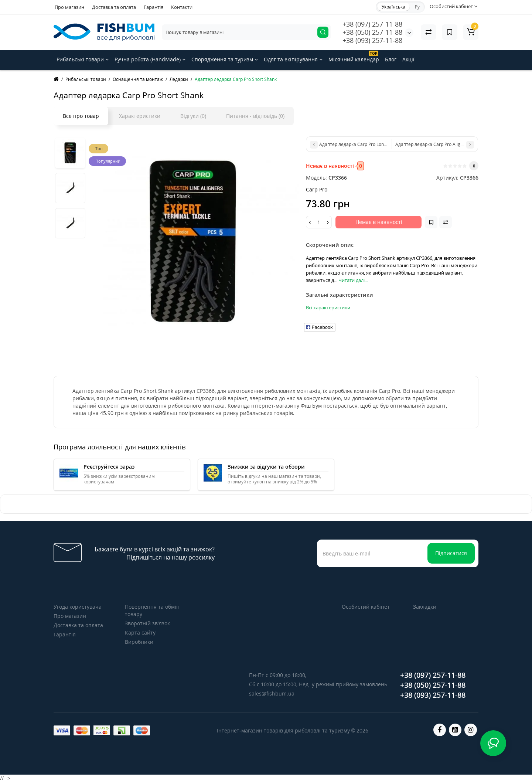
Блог (391, 59)
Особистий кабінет (366, 607)
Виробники (139, 642)
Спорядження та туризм (225, 59)
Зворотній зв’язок (147, 623)
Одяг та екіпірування (293, 59)
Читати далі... (353, 280)
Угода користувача (78, 607)
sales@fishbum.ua (272, 693)
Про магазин (69, 7)
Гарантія (154, 7)
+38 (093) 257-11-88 (372, 40)
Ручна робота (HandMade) (150, 59)
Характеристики (140, 116)
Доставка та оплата (114, 7)
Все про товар (81, 116)
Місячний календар (354, 57)
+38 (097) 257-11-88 (372, 24)
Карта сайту (140, 633)
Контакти (182, 7)
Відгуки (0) (193, 116)
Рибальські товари (83, 59)
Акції (408, 59)
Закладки (425, 607)
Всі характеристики (328, 307)
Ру (417, 7)
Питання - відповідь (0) (255, 116)
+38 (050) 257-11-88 (372, 32)
